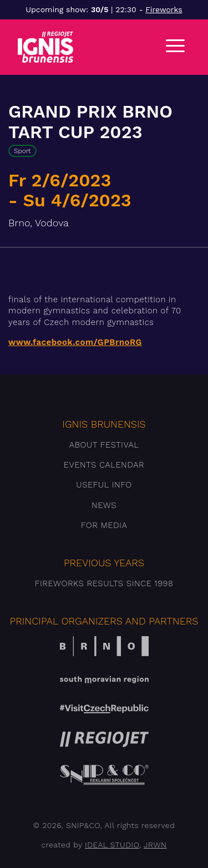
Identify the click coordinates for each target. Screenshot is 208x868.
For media (104, 525)
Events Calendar (104, 465)
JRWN (155, 845)
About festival (104, 445)
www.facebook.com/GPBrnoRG (75, 342)
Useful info (104, 485)
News (104, 505)
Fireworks (164, 9)
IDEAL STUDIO (112, 845)
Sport (22, 151)
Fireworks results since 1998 (104, 583)
